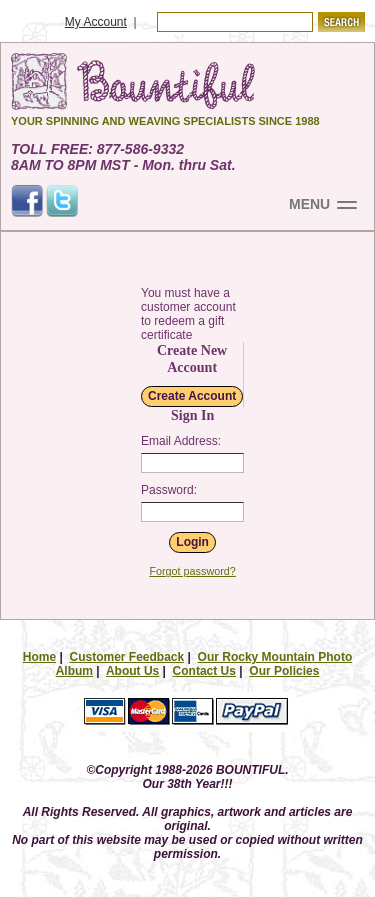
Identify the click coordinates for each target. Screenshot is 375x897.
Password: (169, 490)
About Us (132, 671)
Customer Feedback (126, 657)
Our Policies (284, 671)
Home (39, 657)
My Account (96, 22)
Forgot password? (192, 571)
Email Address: (181, 441)
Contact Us (204, 671)
